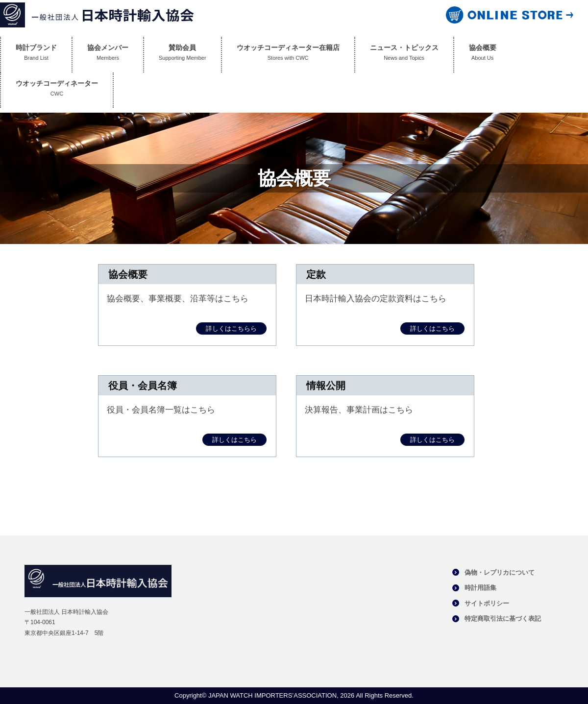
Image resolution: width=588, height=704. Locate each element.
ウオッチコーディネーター (57, 90)
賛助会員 (183, 55)
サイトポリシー (487, 603)
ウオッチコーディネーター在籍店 (288, 55)
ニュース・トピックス (404, 55)
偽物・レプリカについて (500, 572)
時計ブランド (36, 55)
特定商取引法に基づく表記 (503, 619)
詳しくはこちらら (231, 328)
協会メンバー (108, 55)
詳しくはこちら (432, 328)
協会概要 (483, 55)
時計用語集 (480, 588)
